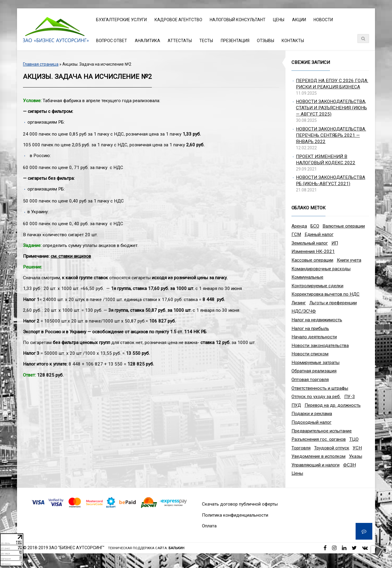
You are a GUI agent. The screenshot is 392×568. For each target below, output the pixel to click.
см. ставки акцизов (71, 256)
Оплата (209, 526)
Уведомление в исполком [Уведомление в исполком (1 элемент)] (318, 456)
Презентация (235, 41)
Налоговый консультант (238, 20)
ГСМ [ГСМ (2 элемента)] (296, 234)
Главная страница (41, 64)
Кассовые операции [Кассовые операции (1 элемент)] (312, 260)
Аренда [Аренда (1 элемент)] (299, 226)
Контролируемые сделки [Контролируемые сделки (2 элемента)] (317, 286)
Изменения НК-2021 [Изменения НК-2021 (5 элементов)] (313, 251)
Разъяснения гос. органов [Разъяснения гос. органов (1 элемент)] (319, 439)
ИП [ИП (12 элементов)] (335, 243)
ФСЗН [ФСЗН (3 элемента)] (349, 465)
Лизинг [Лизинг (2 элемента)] (299, 303)
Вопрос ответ (112, 41)
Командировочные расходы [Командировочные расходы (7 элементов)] (321, 269)
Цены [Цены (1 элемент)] (297, 473)
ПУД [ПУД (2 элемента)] (296, 405)
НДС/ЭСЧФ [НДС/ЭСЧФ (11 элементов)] (304, 311)
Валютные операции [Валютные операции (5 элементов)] (344, 226)
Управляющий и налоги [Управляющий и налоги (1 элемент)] (315, 465)
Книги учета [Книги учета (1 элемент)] (349, 260)
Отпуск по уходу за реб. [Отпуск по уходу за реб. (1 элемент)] (316, 397)
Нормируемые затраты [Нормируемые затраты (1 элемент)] (315, 363)
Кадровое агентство (178, 20)
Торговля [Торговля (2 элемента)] (301, 448)
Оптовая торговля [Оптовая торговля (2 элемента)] (310, 380)
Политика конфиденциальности (235, 515)
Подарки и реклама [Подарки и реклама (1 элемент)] (312, 414)
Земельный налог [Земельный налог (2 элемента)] (310, 243)
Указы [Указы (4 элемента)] (356, 456)
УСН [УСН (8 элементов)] (357, 448)
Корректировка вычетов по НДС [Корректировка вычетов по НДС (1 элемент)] (325, 294)
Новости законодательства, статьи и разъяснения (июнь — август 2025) (331, 108)
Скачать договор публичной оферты (240, 504)
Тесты (206, 41)
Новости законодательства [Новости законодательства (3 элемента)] (320, 346)
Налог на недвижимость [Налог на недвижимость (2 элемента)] (317, 320)
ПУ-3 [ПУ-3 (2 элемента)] (350, 397)
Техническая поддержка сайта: (146, 548)
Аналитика (148, 41)
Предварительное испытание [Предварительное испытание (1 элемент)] (322, 431)
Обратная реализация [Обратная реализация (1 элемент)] (314, 371)
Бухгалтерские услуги (121, 20)
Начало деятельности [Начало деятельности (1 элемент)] (314, 337)
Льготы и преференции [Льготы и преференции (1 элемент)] (333, 303)
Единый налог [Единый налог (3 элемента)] (319, 234)
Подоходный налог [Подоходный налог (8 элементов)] (311, 422)
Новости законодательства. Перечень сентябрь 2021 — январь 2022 (331, 135)
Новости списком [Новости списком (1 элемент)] (310, 354)
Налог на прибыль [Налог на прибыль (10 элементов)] (310, 328)
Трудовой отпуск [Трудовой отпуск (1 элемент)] (332, 448)
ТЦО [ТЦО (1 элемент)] (354, 439)
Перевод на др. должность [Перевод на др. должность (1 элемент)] (333, 405)
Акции (299, 20)
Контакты (293, 41)
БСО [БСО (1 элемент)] (315, 226)
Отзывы (266, 41)
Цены (279, 20)
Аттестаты (180, 41)
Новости (323, 20)
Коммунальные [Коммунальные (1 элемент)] (307, 277)
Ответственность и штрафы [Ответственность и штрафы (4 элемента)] (320, 388)
